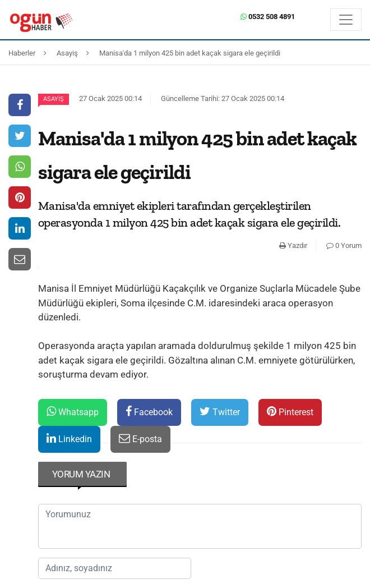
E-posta (140, 438)
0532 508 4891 (268, 17)
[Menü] (346, 20)
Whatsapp (73, 412)
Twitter (220, 412)
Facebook (149, 412)
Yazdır (293, 245)
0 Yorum (344, 245)
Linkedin (69, 438)
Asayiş (54, 99)
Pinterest (290, 412)
